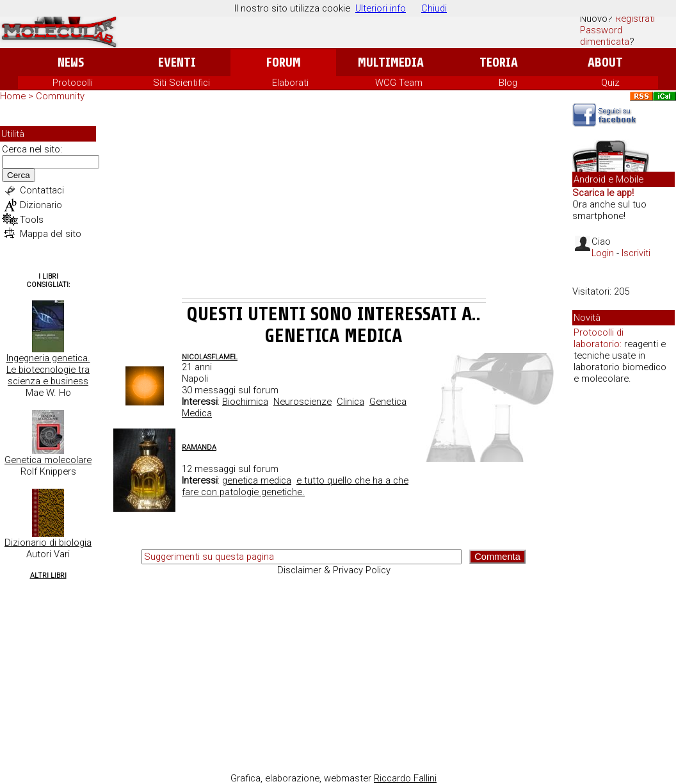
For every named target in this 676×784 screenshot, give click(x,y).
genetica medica (257, 480)
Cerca (19, 175)
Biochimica (245, 402)
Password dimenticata (605, 36)
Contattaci (42, 190)
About (605, 62)
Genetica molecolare (48, 460)
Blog (508, 83)
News (71, 62)
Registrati (635, 19)
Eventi (177, 62)
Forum (283, 62)
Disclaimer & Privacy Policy (334, 570)
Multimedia (391, 62)
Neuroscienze (302, 402)
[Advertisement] (334, 202)
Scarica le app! (603, 193)
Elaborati (290, 83)
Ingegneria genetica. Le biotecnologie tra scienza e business (48, 370)
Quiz (610, 83)
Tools (32, 220)
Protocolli (73, 83)
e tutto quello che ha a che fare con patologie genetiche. (295, 486)
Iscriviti (636, 253)
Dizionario (41, 205)
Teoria (499, 62)
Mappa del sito (51, 234)
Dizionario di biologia (48, 543)
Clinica (350, 402)
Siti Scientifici (181, 83)
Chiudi (434, 8)
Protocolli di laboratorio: (599, 338)
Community (60, 96)
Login (603, 253)
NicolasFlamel (210, 357)
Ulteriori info (381, 8)
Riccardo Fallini (405, 778)
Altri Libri (48, 576)
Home (13, 96)
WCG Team (399, 83)
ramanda (199, 447)
